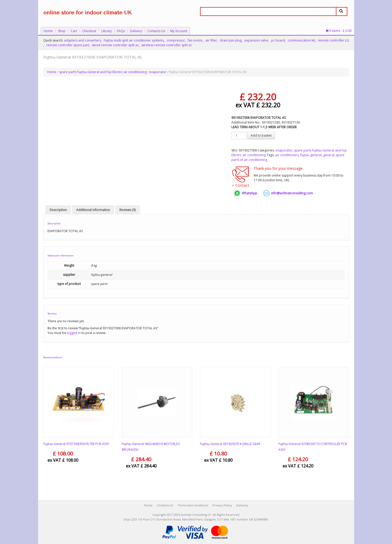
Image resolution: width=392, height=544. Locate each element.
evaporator (158, 72)
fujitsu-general (311, 155)
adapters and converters (82, 40)
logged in (74, 333)
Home (48, 31)
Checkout (89, 31)
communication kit (301, 40)
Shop (62, 31)
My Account (179, 31)
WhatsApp (250, 193)
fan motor (195, 40)
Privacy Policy (222, 505)
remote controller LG (333, 40)
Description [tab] (58, 210)
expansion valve (256, 40)
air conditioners (287, 155)
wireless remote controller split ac (167, 45)
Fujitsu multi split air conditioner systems (134, 40)
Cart (74, 31)
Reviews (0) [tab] (127, 210)
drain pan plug (231, 40)
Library (107, 31)
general (329, 155)
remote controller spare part (68, 45)
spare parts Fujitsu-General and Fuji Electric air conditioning (103, 72)
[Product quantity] (239, 136)
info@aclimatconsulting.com (292, 193)
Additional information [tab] (93, 210)
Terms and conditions (193, 505)
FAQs (121, 31)
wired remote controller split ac (115, 45)
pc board (278, 40)
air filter (211, 40)
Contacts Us (156, 31)
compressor (176, 40)
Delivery (136, 31)
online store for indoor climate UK (87, 13)
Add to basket (261, 135)
